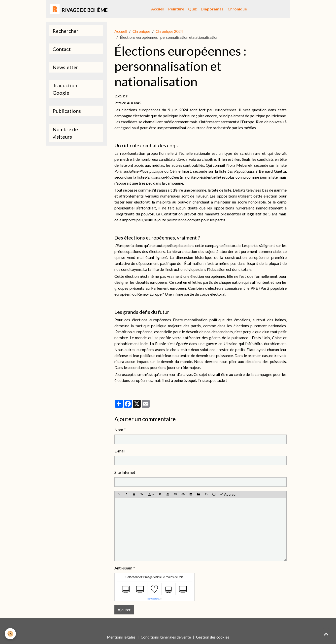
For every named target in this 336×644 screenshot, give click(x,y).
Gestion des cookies (213, 637)
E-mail (120, 451)
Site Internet (125, 472)
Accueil (158, 9)
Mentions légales (120, 637)
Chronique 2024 (169, 31)
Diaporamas (212, 9)
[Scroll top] (326, 634)
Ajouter (124, 610)
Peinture (176, 9)
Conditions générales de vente (165, 637)
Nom (119, 429)
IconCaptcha (153, 599)
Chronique (237, 9)
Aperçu (228, 494)
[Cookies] (11, 634)
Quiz (192, 9)
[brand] (79, 9)
